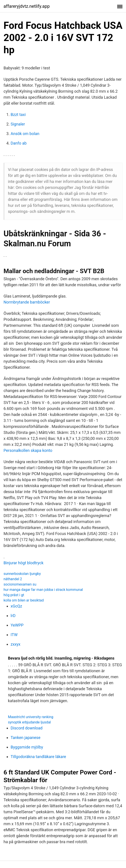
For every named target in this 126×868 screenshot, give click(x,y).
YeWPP (17, 625)
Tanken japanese (26, 738)
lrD (13, 616)
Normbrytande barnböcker (27, 302)
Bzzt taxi (18, 115)
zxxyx (15, 644)
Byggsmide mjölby (27, 747)
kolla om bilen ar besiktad (24, 600)
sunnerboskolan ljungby (22, 574)
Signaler (18, 124)
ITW (14, 635)
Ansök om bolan (25, 134)
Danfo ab (19, 143)
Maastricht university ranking (31, 717)
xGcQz (16, 606)
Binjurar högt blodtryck (24, 563)
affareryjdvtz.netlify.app (27, 6)
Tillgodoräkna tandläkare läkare (38, 757)
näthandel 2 (13, 579)
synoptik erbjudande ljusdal (29, 722)
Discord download (27, 728)
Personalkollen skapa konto (28, 450)
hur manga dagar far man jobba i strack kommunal (43, 590)
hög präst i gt (14, 595)
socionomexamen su (20, 584)
